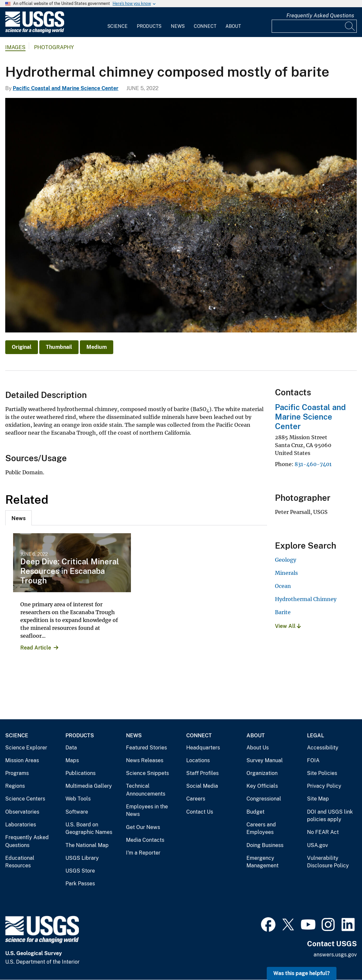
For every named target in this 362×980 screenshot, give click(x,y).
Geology (286, 560)
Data (71, 748)
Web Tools (78, 799)
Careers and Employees (261, 829)
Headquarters (203, 748)
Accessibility (323, 748)
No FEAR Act (323, 832)
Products (149, 26)
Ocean (283, 586)
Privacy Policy (324, 786)
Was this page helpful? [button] (302, 973)
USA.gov (317, 845)
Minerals (286, 573)
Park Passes (80, 884)
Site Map (318, 799)
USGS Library (82, 858)
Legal (316, 735)
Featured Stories (146, 748)
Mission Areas (22, 760)
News (178, 26)
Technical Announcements (146, 790)
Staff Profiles (202, 773)
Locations (198, 760)
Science (118, 26)
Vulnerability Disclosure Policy (328, 862)
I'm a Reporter (143, 853)
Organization (262, 773)
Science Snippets (147, 773)
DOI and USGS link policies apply (330, 816)
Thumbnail (59, 347)
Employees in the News (147, 810)
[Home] (35, 32)
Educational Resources (20, 862)
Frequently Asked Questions (320, 16)
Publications (81, 773)
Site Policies (322, 773)
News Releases (145, 760)
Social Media (202, 786)
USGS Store (80, 871)
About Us (258, 748)
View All (288, 626)
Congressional (264, 799)
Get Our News (143, 827)
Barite (283, 612)
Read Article (36, 648)
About (233, 26)
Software (77, 812)
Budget (255, 812)
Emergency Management (262, 862)
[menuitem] (118, 22)
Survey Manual (265, 760)
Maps (72, 760)
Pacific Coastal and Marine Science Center (66, 88)
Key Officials (262, 786)
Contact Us (200, 812)
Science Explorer (26, 748)
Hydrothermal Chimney (306, 599)
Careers (196, 799)
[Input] (314, 26)
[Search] (350, 26)
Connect (205, 26)
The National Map (87, 845)
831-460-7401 (313, 464)
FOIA (313, 760)
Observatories (22, 812)
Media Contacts (145, 840)
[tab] (18, 518)
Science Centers (25, 799)
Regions (15, 786)
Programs (17, 773)
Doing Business (265, 845)
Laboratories (21, 825)
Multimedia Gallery (89, 786)
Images (15, 47)
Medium (97, 347)
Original (22, 347)
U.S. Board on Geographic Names (89, 829)
